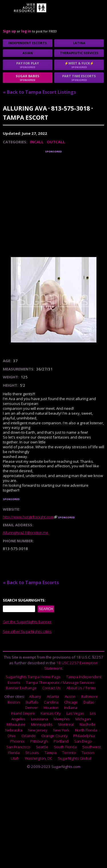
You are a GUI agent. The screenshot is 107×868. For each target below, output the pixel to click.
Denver (32, 708)
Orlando (29, 736)
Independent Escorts (28, 43)
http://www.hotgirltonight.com (28, 517)
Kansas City (51, 713)
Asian (28, 53)
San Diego (83, 741)
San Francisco (18, 747)
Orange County (54, 736)
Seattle (42, 747)
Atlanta (53, 696)
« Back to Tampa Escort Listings (39, 92)
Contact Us (52, 688)
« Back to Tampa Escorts (31, 582)
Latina (79, 43)
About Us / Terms (81, 688)
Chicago (71, 702)
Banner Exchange (21, 688)
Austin (70, 696)
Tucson (88, 753)
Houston (51, 708)
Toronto (69, 753)
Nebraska (14, 730)
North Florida (86, 730)
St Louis (32, 753)
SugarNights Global (75, 758)
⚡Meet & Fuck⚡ (79, 65)
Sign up (9, 31)
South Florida (65, 747)
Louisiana (40, 719)
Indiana (71, 708)
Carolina (51, 702)
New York (61, 730)
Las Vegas (75, 713)
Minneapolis (42, 724)
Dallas (89, 702)
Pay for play (28, 65)
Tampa (51, 753)
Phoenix (17, 741)
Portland (61, 741)
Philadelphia (84, 736)
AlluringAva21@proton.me (26, 533)
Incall (37, 142)
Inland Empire (23, 713)
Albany (35, 696)
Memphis (62, 719)
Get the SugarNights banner (27, 622)
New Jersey (38, 730)
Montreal (66, 724)
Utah (15, 758)
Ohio (12, 736)
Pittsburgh (39, 741)
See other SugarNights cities (27, 631)
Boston (14, 702)
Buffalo (32, 702)
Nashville (88, 724)
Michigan (83, 719)
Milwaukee (16, 724)
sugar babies (28, 78)
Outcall (56, 142)
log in (26, 31)
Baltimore (90, 696)
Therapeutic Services (79, 53)
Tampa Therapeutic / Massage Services (60, 682)
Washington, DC (39, 758)
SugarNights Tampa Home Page (33, 677)
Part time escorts (79, 78)
